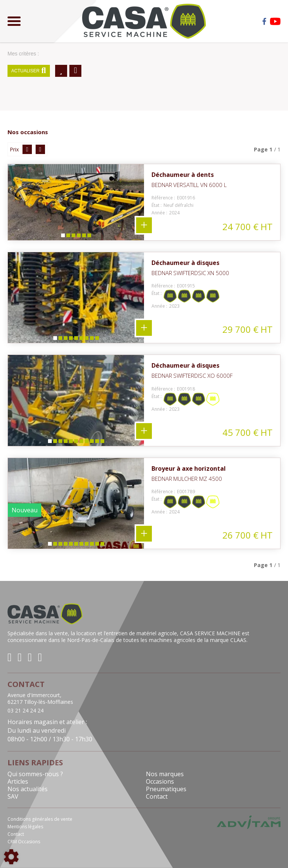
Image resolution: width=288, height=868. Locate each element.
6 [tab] (89, 237)
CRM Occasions (24, 842)
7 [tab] (86, 340)
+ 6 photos (144, 225)
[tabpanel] (76, 202)
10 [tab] (98, 443)
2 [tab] (68, 237)
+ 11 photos (144, 431)
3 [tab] (73, 237)
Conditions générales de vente (40, 819)
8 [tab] (91, 340)
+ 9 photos (144, 328)
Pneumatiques (166, 789)
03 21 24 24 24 (25, 711)
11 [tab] (103, 443)
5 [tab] (84, 237)
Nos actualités (28, 789)
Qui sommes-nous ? (35, 774)
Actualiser (29, 71)
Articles (18, 781)
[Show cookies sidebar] (11, 857)
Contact (157, 796)
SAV (13, 796)
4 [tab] (78, 237)
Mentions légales (25, 827)
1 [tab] (63, 237)
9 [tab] (97, 340)
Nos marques (165, 774)
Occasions (160, 781)
